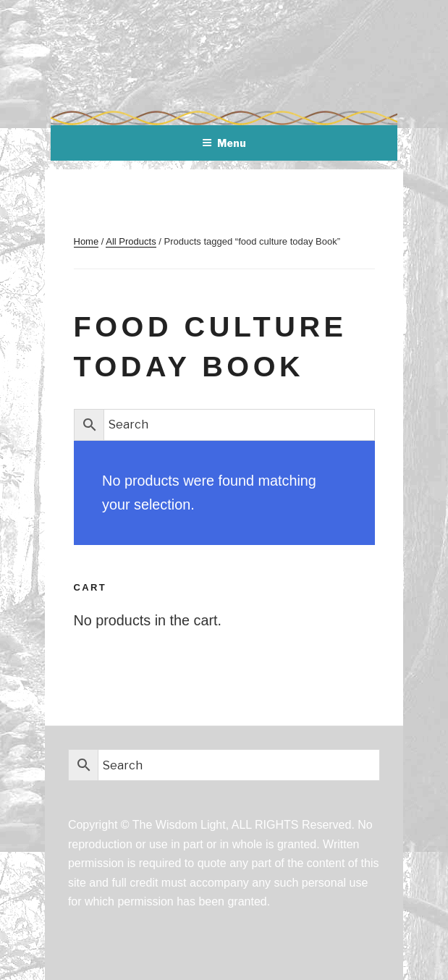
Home (86, 241)
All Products (131, 241)
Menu (224, 143)
